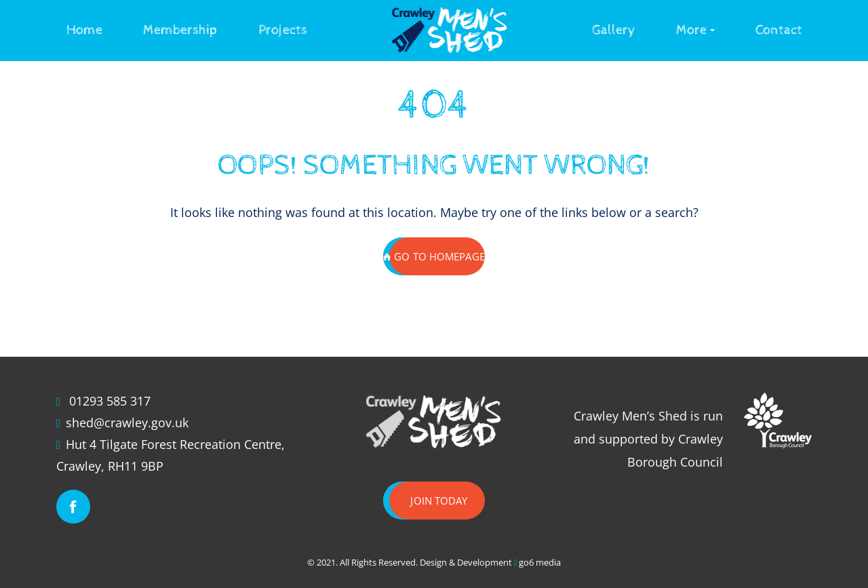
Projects (283, 30)
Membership (180, 30)
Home (84, 30)
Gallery (614, 30)
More (691, 30)
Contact (779, 30)
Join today (439, 501)
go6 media (540, 562)
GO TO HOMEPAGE (434, 256)
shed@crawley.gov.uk (127, 423)
